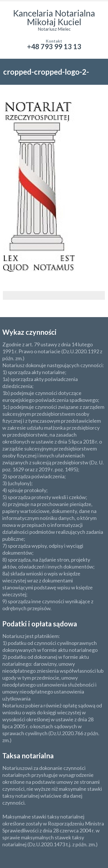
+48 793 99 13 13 (54, 46)
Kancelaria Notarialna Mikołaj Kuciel (54, 17)
